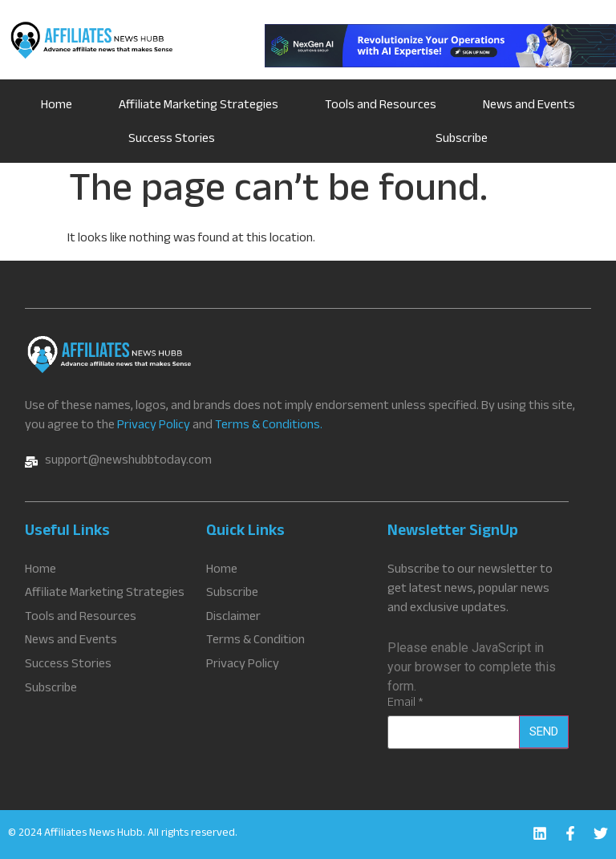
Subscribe (462, 140)
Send (544, 731)
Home (57, 106)
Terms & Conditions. (269, 426)
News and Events (529, 106)
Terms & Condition (255, 641)
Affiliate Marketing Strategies (199, 106)
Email (405, 704)
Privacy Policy (154, 426)
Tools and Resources (381, 106)
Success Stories (172, 140)
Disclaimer (233, 618)
